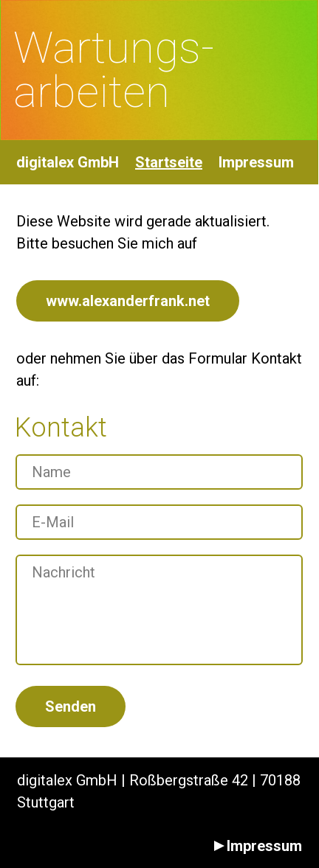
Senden (71, 706)
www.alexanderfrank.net (128, 301)
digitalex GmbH (68, 162)
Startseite (169, 162)
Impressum (256, 162)
